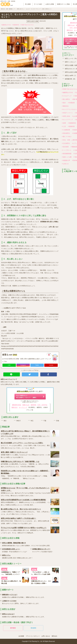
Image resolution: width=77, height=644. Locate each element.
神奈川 (18, 421)
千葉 (45, 421)
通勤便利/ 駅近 (17, 405)
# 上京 (64, 126)
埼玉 (32, 421)
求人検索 (28, 4)
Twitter (37, 365)
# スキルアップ (67, 96)
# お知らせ (65, 164)
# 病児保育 (65, 147)
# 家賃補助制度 (67, 154)
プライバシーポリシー (33, 636)
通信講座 (33, 628)
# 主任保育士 (66, 143)
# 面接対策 (71, 126)
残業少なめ (26, 405)
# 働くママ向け (67, 137)
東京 (5, 421)
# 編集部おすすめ (6, 25)
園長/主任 (15, 407)
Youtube (51, 365)
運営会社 (54, 636)
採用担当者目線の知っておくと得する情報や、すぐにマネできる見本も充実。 (27, 544)
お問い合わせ (46, 636)
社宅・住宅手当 (42, 405)
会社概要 (21, 636)
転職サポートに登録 (63, 4)
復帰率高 (33, 405)
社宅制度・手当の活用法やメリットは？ (15, 550)
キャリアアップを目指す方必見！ (43, 550)
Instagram (23, 365)
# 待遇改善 (71, 103)
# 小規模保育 (66, 130)
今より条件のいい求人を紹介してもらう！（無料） (27, 396)
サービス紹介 (38, 4)
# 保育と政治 (66, 116)
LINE (9, 365)
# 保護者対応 (16, 25)
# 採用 (64, 123)
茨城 (58, 421)
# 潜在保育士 (66, 133)
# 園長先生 (65, 106)
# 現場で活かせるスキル (27, 25)
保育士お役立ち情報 (33, 21)
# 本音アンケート (67, 113)
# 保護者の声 (66, 160)
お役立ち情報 (50, 4)
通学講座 (13, 628)
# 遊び (64, 103)
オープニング (23, 407)
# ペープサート (67, 150)
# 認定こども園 (67, 157)
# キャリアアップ (67, 120)
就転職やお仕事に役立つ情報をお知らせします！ (17, 556)
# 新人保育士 (66, 99)
